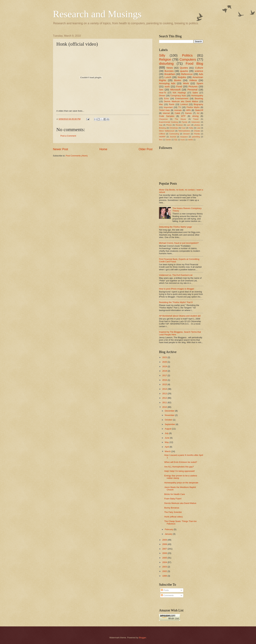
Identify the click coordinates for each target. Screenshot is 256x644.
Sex (161, 90)
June (167, 438)
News (170, 68)
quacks (184, 71)
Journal (173, 137)
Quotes (184, 68)
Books (178, 80)
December (170, 411)
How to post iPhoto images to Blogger (177, 289)
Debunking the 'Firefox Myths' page (175, 227)
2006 (165, 553)
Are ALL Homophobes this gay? (179, 467)
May (167, 442)
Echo (166, 98)
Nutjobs (182, 77)
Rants (172, 104)
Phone (169, 125)
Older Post (146, 149)
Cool (184, 128)
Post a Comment (68, 136)
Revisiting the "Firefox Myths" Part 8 (176, 302)
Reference (187, 74)
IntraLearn (196, 122)
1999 (165, 576)
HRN (188, 110)
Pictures (193, 86)
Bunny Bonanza (172, 508)
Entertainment (182, 98)
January (169, 534)
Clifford (162, 134)
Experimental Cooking (168, 122)
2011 (165, 402)
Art (198, 113)
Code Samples (167, 116)
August (168, 429)
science (199, 71)
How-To (163, 93)
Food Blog (194, 63)
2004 (165, 562)
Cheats (197, 131)
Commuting (174, 134)
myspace (184, 137)
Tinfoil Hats (164, 110)
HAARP (162, 137)
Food (179, 86)
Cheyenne (163, 119)
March (168, 451)
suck (167, 86)
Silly (162, 55)
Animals (178, 110)
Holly (191, 128)
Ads (201, 74)
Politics (187, 55)
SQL (176, 140)
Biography (198, 104)
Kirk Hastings (179, 93)
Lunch (168, 77)
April (167, 447)
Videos (193, 80)
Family (185, 122)
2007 (165, 549)
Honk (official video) (173, 517)
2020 (165, 362)
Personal (192, 90)
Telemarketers (184, 131)
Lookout (184, 104)
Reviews (179, 125)
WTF (183, 116)
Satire (195, 93)
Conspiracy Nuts (178, 96)
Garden (168, 140)
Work (186, 83)
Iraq (161, 125)
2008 (165, 544)
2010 (165, 407)
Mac (161, 104)
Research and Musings (97, 14)
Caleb (177, 113)
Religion (165, 59)
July (167, 433)
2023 (165, 357)
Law (198, 128)
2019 (165, 366)
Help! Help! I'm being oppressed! (179, 471)
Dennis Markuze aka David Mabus (181, 101)
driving (195, 116)
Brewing (162, 128)
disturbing (166, 63)
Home (103, 149)
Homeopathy (197, 96)
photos (197, 125)
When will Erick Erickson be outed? (181, 462)
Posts (165, 590)
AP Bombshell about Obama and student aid (180, 316)
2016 (165, 380)
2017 (165, 375)
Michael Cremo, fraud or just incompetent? (179, 243)
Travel (196, 119)
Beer (161, 140)
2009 (165, 540)
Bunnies (169, 71)
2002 (165, 571)
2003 (165, 567)
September (170, 424)
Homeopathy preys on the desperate (181, 483)
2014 (165, 389)
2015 (165, 384)
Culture (199, 68)
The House (180, 119)
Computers (188, 59)
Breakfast (170, 74)
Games (188, 113)
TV (180, 107)
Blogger (143, 638)
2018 (165, 371)
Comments (167, 595)
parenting (196, 137)
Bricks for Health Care (175, 494)
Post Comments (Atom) (77, 156)
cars (189, 125)
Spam (200, 83)
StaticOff (199, 110)
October (169, 420)
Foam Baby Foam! (173, 499)
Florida (197, 134)
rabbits (190, 140)
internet (166, 113)
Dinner (162, 96)
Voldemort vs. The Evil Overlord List (176, 275)
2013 (165, 394)
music (183, 140)
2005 (165, 558)
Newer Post (60, 149)
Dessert (186, 134)
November (170, 415)
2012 (165, 398)
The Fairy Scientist (173, 512)
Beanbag (199, 98)
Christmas (174, 128)
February (169, 529)
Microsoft (175, 90)
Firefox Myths (193, 107)
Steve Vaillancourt (167, 131)
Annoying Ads (167, 83)
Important (168, 107)
